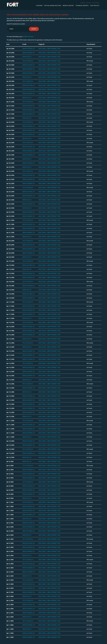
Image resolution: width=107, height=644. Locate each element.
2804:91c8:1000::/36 (29, 49)
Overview (39, 6)
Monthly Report (68, 6)
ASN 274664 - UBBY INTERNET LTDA (49, 49)
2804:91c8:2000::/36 (29, 53)
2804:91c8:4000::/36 (29, 69)
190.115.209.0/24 (28, 61)
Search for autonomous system (16, 24)
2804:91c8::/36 (27, 57)
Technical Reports (82, 6)
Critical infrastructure (53, 6)
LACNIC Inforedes (28, 37)
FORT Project (95, 6)
